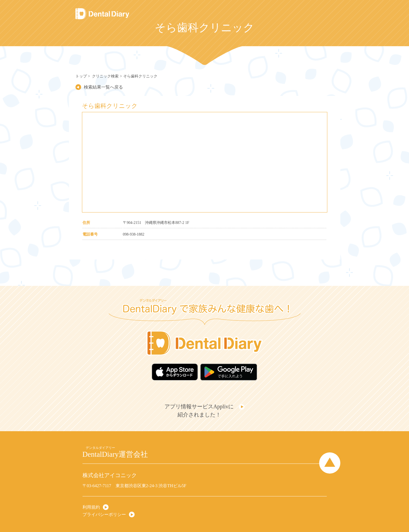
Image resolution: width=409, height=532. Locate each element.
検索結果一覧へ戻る (100, 87)
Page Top (330, 456)
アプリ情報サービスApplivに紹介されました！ (201, 406)
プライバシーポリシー (104, 508)
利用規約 (91, 500)
